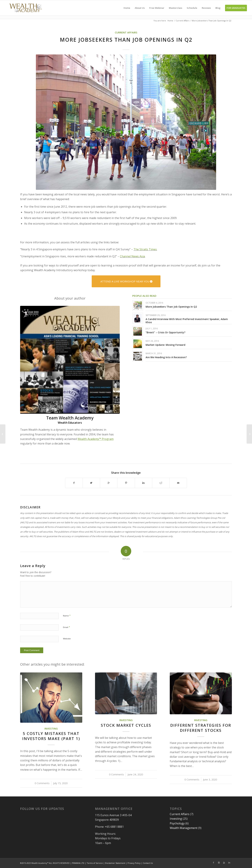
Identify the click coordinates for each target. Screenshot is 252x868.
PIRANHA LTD (78, 863)
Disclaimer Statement (115, 863)
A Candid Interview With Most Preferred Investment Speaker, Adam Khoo (187, 321)
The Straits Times (145, 249)
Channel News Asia (132, 256)
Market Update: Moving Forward (165, 345)
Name (67, 616)
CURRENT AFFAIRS (126, 32)
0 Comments (42, 783)
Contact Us (148, 863)
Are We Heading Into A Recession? (166, 357)
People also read (144, 296)
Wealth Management (184, 828)
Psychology (177, 823)
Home (170, 21)
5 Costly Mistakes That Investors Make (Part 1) (51, 736)
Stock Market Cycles (126, 725)
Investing (51, 729)
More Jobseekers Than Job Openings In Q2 (171, 307)
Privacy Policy (134, 863)
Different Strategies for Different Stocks (201, 728)
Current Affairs (183, 21)
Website (67, 639)
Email (66, 627)
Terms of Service (95, 863)
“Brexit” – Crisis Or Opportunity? (165, 332)
